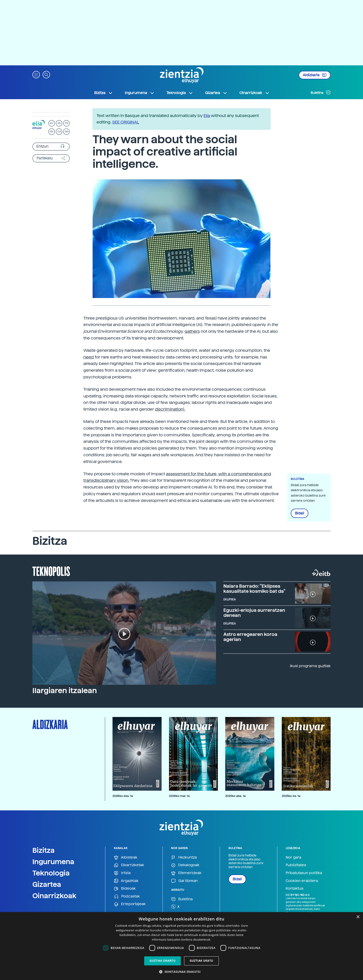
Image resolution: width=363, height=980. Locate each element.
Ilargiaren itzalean (65, 691)
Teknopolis (51, 571)
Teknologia (51, 873)
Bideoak (125, 889)
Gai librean (184, 881)
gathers (192, 331)
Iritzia (122, 873)
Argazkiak (126, 881)
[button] (36, 74)
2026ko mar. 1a (179, 796)
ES (59, 123)
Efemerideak (186, 873)
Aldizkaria (315, 75)
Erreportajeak (130, 904)
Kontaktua (294, 888)
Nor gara (293, 857)
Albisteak (126, 858)
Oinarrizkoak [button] (254, 93)
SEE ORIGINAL (126, 122)
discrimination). (170, 409)
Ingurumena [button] (140, 93)
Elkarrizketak (129, 865)
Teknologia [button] (180, 93)
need (89, 357)
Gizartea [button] (216, 93)
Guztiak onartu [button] (163, 961)
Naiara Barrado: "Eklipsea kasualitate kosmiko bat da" (254, 589)
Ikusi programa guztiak (310, 666)
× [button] (358, 917)
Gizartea (47, 884)
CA (59, 132)
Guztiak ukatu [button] (201, 961)
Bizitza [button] (103, 93)
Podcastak (127, 896)
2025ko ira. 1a (291, 796)
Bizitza (44, 850)
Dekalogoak (185, 865)
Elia (207, 116)
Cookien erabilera (302, 881)
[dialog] (181, 946)
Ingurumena (53, 862)
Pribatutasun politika (304, 873)
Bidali (300, 513)
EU (52, 123)
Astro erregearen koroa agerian (250, 637)
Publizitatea (296, 865)
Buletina (321, 92)
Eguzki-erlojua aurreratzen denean (254, 613)
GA (67, 132)
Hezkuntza (184, 858)
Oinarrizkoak (54, 896)
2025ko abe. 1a (235, 796)
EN (52, 132)
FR (67, 123)
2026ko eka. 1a (123, 796)
